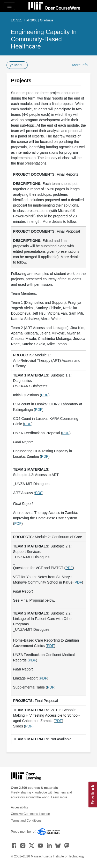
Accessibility (20, 807)
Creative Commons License (30, 814)
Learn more (59, 797)
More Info (80, 65)
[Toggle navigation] (9, 6)
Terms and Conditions (26, 821)
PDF (45, 395)
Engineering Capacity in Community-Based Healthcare (44, 39)
